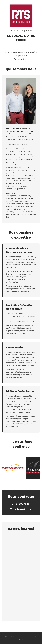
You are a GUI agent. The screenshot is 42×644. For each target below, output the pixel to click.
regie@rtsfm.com (21, 509)
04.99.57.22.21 (21, 504)
